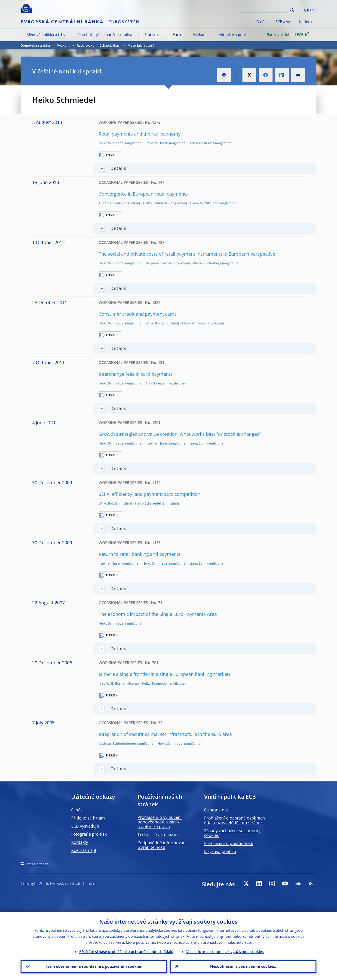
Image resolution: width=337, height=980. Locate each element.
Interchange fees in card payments (136, 374)
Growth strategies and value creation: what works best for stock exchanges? (180, 434)
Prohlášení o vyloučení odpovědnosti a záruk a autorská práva (160, 822)
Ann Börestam (157, 383)
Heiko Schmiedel (112, 143)
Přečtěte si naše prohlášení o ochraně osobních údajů (126, 952)
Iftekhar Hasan (157, 143)
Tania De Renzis (202, 143)
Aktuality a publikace (237, 35)
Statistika (152, 35)
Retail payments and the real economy (140, 134)
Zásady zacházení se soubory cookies (232, 833)
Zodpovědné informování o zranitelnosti (162, 845)
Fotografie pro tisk (89, 834)
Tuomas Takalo (110, 203)
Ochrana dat (216, 810)
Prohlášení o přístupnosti (229, 843)
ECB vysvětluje (85, 826)
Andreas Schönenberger (118, 743)
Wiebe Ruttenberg (207, 263)
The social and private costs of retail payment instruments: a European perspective (187, 254)
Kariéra (305, 22)
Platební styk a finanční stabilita (105, 35)
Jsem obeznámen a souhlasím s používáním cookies (94, 966)
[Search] (265, 9)
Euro (177, 35)
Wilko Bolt (153, 323)
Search (292, 10)
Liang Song (198, 443)
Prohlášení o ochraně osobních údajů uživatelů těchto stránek (234, 820)
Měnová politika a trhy (46, 35)
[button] (300, 10)
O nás (261, 22)
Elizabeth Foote (194, 323)
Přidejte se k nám (88, 818)
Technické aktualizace (159, 835)
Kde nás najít (84, 850)
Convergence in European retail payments (143, 194)
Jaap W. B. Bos (110, 683)
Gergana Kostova (159, 263)
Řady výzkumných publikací (99, 45)
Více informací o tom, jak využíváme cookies (225, 952)
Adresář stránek (36, 864)
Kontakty (80, 842)
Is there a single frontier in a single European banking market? (165, 674)
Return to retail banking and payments (140, 554)
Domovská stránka (35, 45)
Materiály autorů (141, 45)
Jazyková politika (220, 851)
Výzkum (200, 35)
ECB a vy (283, 22)
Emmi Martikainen (204, 203)
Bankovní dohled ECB (289, 34)
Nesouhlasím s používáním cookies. (243, 966)
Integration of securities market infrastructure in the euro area (165, 734)
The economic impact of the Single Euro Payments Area (158, 614)
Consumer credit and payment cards (138, 314)
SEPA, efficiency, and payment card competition (150, 494)
